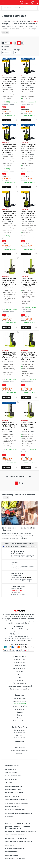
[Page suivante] (26, 483)
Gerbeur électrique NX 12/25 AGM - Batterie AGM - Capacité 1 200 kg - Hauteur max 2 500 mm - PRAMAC (29, 148)
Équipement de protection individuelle (17, 842)
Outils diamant (9, 769)
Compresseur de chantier (13, 793)
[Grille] (15, 43)
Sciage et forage (9, 773)
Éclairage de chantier (11, 776)
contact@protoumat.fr (21, 636)
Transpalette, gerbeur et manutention (17, 820)
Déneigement (8, 845)
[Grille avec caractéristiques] (19, 43)
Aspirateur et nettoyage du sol (15, 838)
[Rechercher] (35, 8)
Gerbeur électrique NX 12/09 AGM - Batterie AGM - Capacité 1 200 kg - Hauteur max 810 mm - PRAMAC (9, 82)
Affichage (17, 50)
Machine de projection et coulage (16, 803)
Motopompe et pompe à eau (13, 835)
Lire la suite (5, 32)
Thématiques (20, 680)
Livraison (19, 712)
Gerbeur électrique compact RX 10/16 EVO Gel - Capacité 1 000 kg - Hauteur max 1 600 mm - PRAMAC (29, 282)
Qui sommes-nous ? (19, 660)
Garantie (20, 718)
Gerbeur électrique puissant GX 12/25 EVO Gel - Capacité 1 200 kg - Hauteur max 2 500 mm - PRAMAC (9, 426)
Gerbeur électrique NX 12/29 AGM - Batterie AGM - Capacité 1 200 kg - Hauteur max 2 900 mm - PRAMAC (9, 215)
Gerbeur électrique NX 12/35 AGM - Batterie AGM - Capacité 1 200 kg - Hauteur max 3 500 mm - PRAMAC (29, 215)
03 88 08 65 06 (16, 590)
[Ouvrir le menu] (3, 3)
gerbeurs (34, 21)
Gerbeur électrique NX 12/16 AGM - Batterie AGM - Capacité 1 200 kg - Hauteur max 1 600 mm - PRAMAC (29, 82)
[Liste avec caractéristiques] (22, 43)
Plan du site (20, 754)
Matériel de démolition (12, 790)
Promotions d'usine (10, 766)
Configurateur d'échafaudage (20, 689)
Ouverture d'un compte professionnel (20, 686)
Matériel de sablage (11, 807)
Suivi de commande (19, 698)
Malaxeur (7, 783)
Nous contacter (20, 663)
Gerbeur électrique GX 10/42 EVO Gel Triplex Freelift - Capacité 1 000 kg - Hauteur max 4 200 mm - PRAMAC (29, 356)
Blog (20, 677)
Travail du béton (10, 779)
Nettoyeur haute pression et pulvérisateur (19, 832)
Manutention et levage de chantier (16, 823)
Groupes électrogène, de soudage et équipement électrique (16, 828)
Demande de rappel (20, 668)
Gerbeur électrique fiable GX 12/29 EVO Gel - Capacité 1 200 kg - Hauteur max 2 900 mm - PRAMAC (29, 426)
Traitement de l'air (10, 855)
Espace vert (8, 817)
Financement (20, 709)
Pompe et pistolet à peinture (14, 810)
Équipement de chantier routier (15, 800)
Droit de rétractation (19, 721)
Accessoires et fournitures (13, 859)
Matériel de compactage (12, 786)
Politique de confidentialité (19, 751)
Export (19, 715)
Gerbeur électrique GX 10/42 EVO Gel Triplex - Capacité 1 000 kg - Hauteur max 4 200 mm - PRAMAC (9, 356)
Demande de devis (20, 666)
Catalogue (20, 671)
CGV (20, 745)
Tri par (4, 50)
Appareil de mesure (10, 852)
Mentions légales (19, 748)
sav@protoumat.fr (26, 638)
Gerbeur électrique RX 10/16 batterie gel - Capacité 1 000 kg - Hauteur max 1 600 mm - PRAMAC (9, 282)
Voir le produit (6, 120)
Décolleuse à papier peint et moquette (17, 813)
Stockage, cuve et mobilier (13, 849)
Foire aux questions (20, 683)
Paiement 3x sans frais (20, 706)
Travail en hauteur (10, 796)
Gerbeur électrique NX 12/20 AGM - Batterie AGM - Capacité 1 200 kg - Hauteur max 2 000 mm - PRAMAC (9, 148)
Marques (19, 674)
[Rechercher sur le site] (17, 8)
